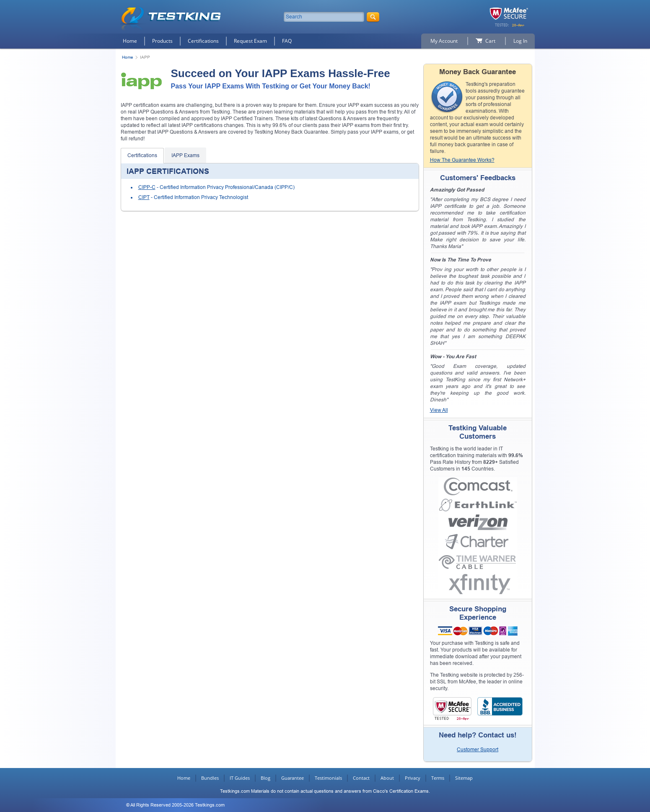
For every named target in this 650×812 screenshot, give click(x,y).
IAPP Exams (185, 155)
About (387, 778)
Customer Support (478, 750)
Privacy (413, 778)
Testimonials (328, 778)
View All (439, 410)
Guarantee (293, 778)
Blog (265, 778)
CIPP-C (147, 187)
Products (162, 41)
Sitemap (464, 778)
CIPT (144, 197)
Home (130, 41)
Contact (361, 778)
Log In (520, 41)
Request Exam (250, 41)
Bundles (210, 778)
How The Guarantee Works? (462, 160)
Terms (438, 778)
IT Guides (240, 778)
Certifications (203, 41)
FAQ (287, 41)
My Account (444, 41)
